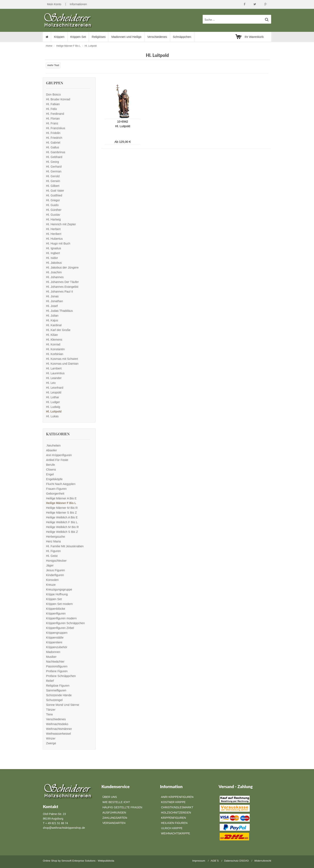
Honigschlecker (56, 561)
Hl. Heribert (54, 234)
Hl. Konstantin (55, 349)
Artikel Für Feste (57, 460)
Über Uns (110, 797)
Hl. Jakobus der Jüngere (62, 267)
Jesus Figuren (55, 570)
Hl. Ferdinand (55, 114)
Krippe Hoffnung (57, 594)
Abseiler (51, 450)
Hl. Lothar (53, 397)
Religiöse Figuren (58, 685)
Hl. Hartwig (53, 219)
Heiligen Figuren (174, 823)
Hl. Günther (54, 210)
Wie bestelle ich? (116, 802)
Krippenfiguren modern (61, 618)
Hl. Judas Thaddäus (59, 311)
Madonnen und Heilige (126, 37)
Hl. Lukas (52, 416)
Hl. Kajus (52, 320)
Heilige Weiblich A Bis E (62, 517)
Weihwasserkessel (58, 734)
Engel (50, 474)
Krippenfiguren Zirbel (60, 628)
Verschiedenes (157, 37)
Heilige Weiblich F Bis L (62, 522)
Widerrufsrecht (263, 861)
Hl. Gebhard (54, 157)
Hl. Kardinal (54, 325)
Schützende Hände (59, 695)
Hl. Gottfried (54, 195)
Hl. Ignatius (54, 248)
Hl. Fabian (53, 104)
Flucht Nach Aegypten (61, 484)
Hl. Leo (51, 383)
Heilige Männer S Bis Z (61, 512)
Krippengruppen (57, 633)
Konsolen (52, 580)
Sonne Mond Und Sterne (63, 705)
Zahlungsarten (115, 818)
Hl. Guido (52, 205)
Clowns (51, 469)
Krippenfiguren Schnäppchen (65, 623)
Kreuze (51, 585)
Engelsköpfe (54, 479)
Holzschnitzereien (176, 813)
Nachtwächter (55, 661)
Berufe (50, 465)
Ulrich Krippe (172, 828)
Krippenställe (55, 637)
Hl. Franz (52, 123)
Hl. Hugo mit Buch (58, 243)
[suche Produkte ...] (237, 19)
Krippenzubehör (57, 647)
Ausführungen (114, 813)
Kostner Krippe (173, 802)
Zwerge (51, 743)
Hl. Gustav (53, 215)
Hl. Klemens (54, 339)
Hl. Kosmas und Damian (62, 364)
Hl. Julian (52, 315)
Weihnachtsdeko (57, 724)
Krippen (59, 37)
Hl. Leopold (54, 392)
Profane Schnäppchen (61, 676)
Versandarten (114, 823)
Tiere (49, 714)
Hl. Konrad (53, 344)
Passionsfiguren (57, 666)
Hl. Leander (54, 378)
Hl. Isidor (52, 258)
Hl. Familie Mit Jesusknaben (65, 546)
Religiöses (99, 37)
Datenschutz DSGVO (236, 861)
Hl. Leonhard (55, 388)
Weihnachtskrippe (176, 833)
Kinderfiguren (55, 575)
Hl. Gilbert (53, 186)
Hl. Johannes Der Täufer (62, 282)
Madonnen (53, 652)
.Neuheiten (53, 445)
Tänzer (51, 710)
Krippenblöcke (56, 609)
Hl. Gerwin (53, 181)
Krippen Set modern (59, 604)
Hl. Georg (52, 162)
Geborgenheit (55, 493)
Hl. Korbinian (55, 354)
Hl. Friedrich (54, 138)
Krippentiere (54, 642)
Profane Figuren (57, 671)
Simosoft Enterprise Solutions (79, 861)
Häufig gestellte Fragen (122, 807)
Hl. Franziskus (56, 128)
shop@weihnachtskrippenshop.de (64, 828)
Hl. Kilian (52, 335)
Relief (50, 681)
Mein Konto (54, 4)
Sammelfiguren (56, 690)
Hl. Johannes (55, 277)
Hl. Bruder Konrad (58, 99)
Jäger (50, 565)
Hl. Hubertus (54, 239)
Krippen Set (78, 37)
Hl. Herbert (53, 229)
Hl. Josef (52, 306)
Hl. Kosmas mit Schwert (62, 359)
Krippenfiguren (56, 613)
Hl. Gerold (53, 176)
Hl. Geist (52, 556)
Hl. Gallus (53, 147)
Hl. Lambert (54, 368)
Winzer (51, 738)
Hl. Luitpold (91, 46)
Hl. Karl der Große (58, 330)
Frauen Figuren (56, 489)
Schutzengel (54, 700)
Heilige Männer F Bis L (68, 46)
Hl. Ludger (53, 402)
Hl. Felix (51, 109)
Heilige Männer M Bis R (62, 508)
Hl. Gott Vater (55, 191)
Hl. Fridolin (53, 133)
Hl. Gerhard (54, 166)
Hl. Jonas (52, 296)
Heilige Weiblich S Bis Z (62, 532)
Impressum (199, 861)
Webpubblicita (106, 861)
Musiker (51, 657)
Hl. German (54, 171)
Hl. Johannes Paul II (59, 291)
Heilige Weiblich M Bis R (62, 527)
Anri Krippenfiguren (59, 455)
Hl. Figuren (53, 551)
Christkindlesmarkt (177, 807)
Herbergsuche (55, 537)
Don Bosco (53, 94)
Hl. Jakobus (54, 263)
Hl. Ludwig (53, 407)
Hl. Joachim (54, 272)
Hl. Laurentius (55, 373)
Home (49, 46)
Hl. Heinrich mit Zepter (61, 224)
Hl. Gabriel (53, 142)
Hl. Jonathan (54, 301)
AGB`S (215, 861)
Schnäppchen (182, 37)
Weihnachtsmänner (59, 729)
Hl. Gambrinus (56, 152)
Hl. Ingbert (53, 253)
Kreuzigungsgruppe (59, 589)
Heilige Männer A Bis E (61, 498)
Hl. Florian (53, 118)
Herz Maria (53, 541)
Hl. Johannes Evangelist (62, 287)
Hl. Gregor (53, 200)
